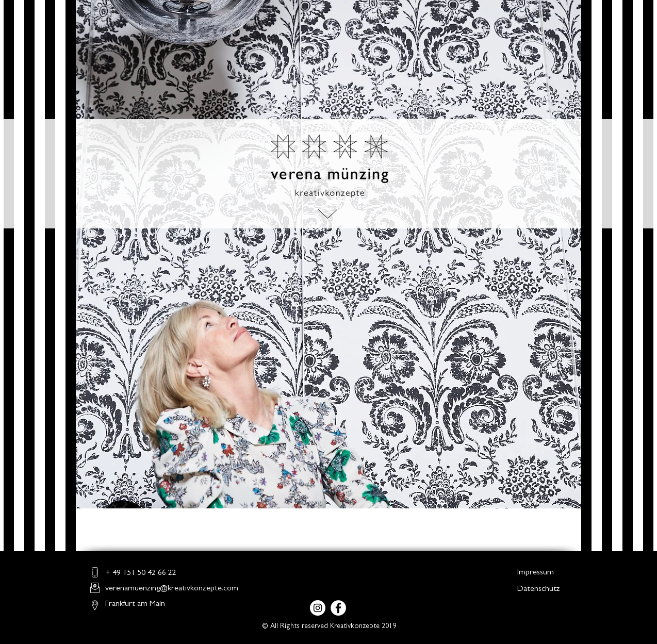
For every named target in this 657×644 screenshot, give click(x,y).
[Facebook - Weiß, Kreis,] (338, 608)
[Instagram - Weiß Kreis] (318, 608)
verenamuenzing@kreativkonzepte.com (172, 589)
